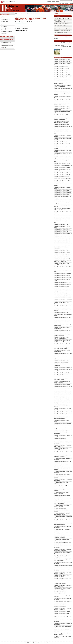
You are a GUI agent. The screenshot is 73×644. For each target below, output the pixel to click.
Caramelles (65, 29)
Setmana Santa (58, 24)
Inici (16, 13)
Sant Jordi (62, 27)
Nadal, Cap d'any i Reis (6, 28)
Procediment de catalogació (7, 46)
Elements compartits (6, 35)
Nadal (62, 22)
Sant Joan (4, 25)
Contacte (57, 1)
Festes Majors (4, 26)
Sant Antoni (4, 16)
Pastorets (62, 32)
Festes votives (4, 30)
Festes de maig (5, 21)
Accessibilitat (31, 642)
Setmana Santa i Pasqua (6, 20)
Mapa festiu (3, 49)
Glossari (56, 13)
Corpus (3, 23)
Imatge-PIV (4, 47)
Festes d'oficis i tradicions (7, 31)
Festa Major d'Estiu (62, 30)
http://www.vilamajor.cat (22, 24)
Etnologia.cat (63, 50)
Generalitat (67, 3)
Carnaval (3, 18)
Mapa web (53, 1)
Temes (60, 3)
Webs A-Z (49, 1)
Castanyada (60, 29)
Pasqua (58, 32)
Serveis (63, 3)
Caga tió (65, 32)
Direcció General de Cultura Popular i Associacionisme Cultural (66, 44)
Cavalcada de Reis (60, 20)
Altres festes (4, 33)
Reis (63, 24)
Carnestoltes (57, 22)
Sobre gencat (36, 642)
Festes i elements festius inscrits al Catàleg (6, 43)
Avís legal (27, 642)
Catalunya (71, 3)
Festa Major (59, 18)
